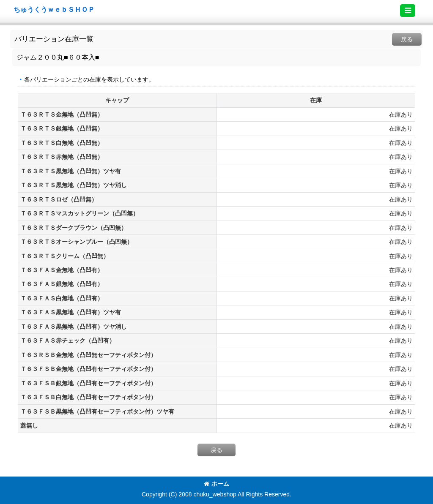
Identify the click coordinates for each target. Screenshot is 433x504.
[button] (408, 11)
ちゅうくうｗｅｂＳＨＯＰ (54, 9)
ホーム (216, 484)
